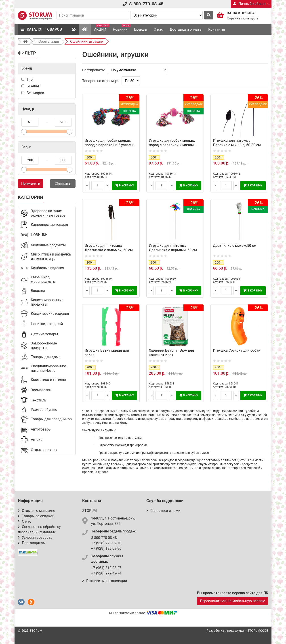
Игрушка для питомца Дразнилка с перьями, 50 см (173, 248)
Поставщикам (32, 543)
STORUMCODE (258, 631)
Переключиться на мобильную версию (233, 601)
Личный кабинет (251, 4)
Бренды (141, 29)
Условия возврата (35, 537)
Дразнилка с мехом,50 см (235, 246)
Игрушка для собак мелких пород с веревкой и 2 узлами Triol (109, 145)
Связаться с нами (163, 511)
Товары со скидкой (36, 516)
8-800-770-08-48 (146, 4)
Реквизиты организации (105, 581)
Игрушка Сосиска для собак (237, 350)
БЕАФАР (33, 86)
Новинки (122, 28)
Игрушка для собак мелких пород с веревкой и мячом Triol (172, 145)
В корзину (125, 186)
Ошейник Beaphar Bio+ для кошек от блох (171, 353)
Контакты (217, 29)
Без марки (35, 93)
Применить (31, 183)
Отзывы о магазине (36, 511)
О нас (158, 29)
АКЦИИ (102, 28)
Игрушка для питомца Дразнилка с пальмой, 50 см (109, 248)
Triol (30, 79)
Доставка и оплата (186, 29)
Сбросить (63, 183)
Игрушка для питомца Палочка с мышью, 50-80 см (237, 143)
